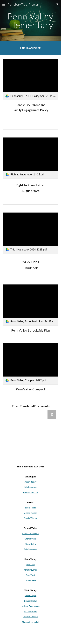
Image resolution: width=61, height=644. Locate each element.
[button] (4, 4)
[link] (31, 80)
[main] (31, 21)
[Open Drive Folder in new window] (52, 414)
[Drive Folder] (31, 430)
